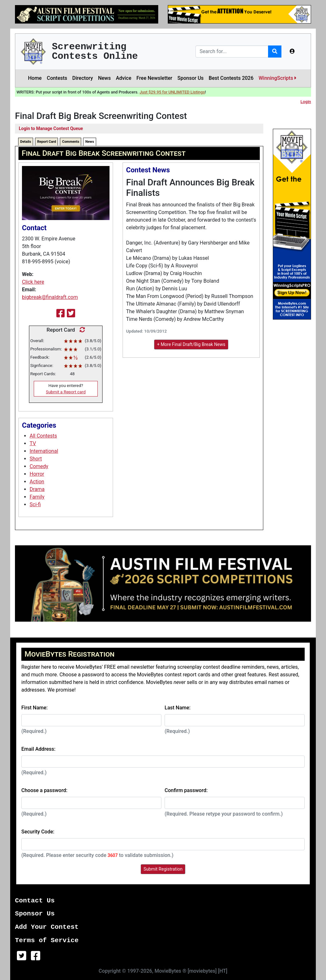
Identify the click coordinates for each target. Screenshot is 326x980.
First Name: (35, 708)
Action (37, 482)
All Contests (43, 436)
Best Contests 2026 (231, 78)
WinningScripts (277, 78)
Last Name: (178, 708)
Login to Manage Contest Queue (51, 128)
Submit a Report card (66, 392)
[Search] (232, 52)
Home (35, 78)
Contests (57, 78)
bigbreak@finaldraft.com (50, 297)
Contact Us (35, 901)
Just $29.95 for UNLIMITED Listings (172, 92)
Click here (33, 282)
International (44, 451)
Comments (71, 142)
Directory (83, 78)
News (104, 78)
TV (33, 443)
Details (26, 142)
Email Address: (38, 749)
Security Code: (38, 832)
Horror (37, 474)
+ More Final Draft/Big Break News (191, 344)
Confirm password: (186, 790)
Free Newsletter (154, 78)
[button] (292, 52)
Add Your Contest (47, 927)
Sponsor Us (190, 78)
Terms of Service (47, 940)
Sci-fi (35, 504)
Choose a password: (44, 790)
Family (37, 497)
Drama (37, 489)
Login (306, 102)
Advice (124, 78)
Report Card (47, 142)
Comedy (39, 466)
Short (36, 459)
